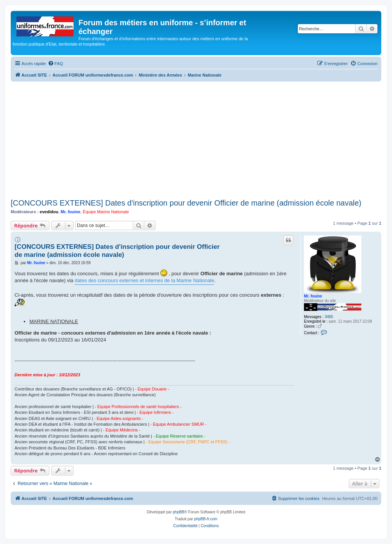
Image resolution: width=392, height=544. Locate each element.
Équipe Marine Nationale (106, 212)
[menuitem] (56, 64)
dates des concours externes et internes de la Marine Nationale (144, 280)
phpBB (178, 512)
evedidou (49, 212)
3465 (329, 317)
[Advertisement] (196, 139)
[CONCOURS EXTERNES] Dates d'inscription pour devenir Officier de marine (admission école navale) (186, 203)
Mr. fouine (70, 212)
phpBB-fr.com (206, 519)
